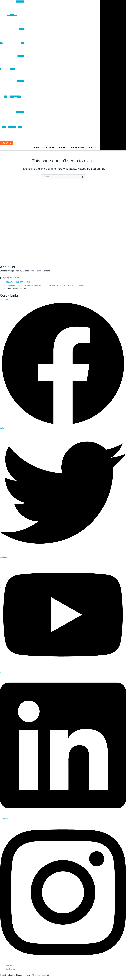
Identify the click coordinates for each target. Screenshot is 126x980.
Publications (77, 147)
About (36, 147)
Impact (63, 147)
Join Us (93, 147)
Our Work (49, 147)
